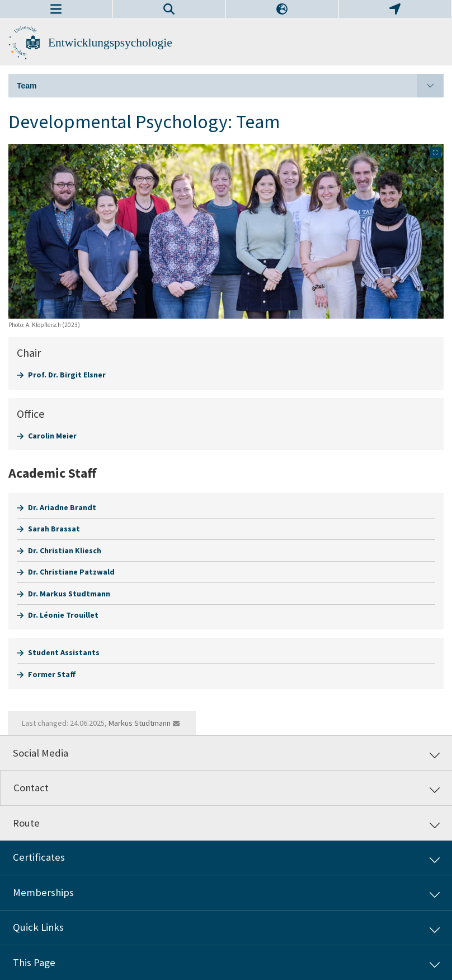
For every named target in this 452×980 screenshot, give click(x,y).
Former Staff (52, 674)
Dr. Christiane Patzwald (71, 572)
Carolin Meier (52, 436)
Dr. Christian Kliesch (65, 550)
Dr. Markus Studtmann (69, 594)
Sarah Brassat (54, 529)
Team (230, 86)
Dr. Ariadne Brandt (62, 507)
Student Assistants (64, 652)
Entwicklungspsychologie (110, 43)
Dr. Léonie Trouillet (63, 615)
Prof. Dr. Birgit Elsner (67, 375)
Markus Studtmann (140, 723)
